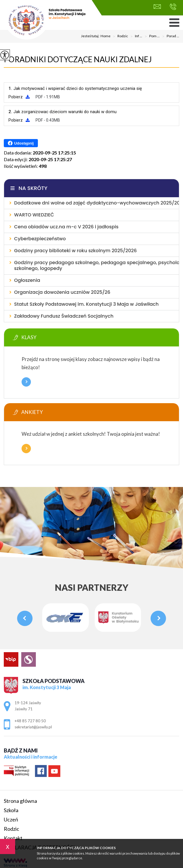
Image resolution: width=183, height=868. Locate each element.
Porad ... (169, 36)
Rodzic (119, 36)
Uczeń (11, 819)
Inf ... (135, 36)
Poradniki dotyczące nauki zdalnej (78, 59)
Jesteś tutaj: (91, 36)
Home (105, 36)
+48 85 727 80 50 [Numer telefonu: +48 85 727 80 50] (30, 721)
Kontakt (13, 838)
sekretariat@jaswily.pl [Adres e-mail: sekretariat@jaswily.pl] (33, 727)
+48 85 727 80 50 (173, 7)
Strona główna (20, 801)
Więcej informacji (26, 382)
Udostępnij (21, 143)
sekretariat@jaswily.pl (157, 7)
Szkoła (11, 810)
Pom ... (151, 36)
